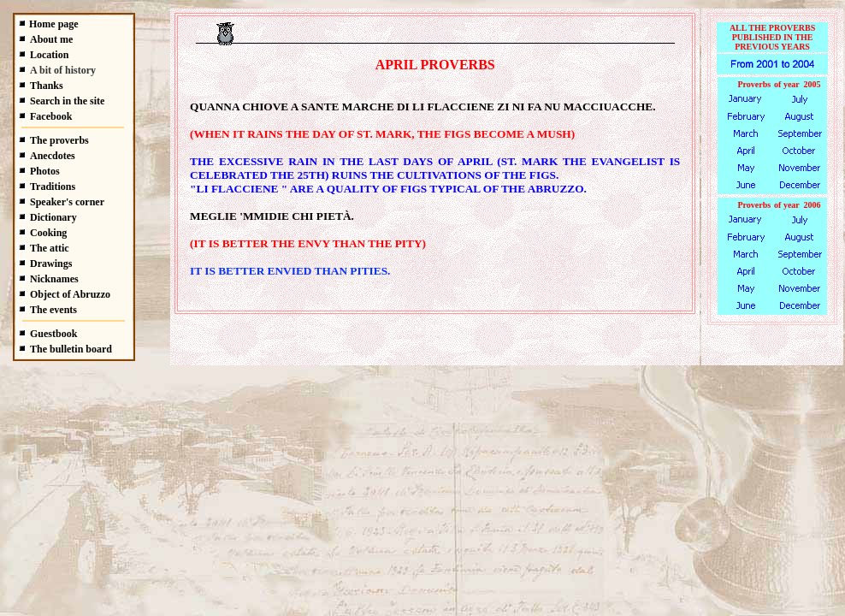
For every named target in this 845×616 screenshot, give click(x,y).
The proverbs (59, 140)
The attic (50, 248)
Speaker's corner (67, 202)
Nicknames (54, 279)
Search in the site (67, 101)
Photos (45, 171)
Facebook (51, 116)
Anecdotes (53, 156)
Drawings (51, 264)
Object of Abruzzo (70, 294)
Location (49, 55)
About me (51, 39)
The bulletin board (71, 349)
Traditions (53, 187)
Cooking (48, 233)
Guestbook (53, 334)
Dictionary (53, 217)
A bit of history (63, 70)
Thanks (47, 86)
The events (53, 310)
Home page (54, 24)
